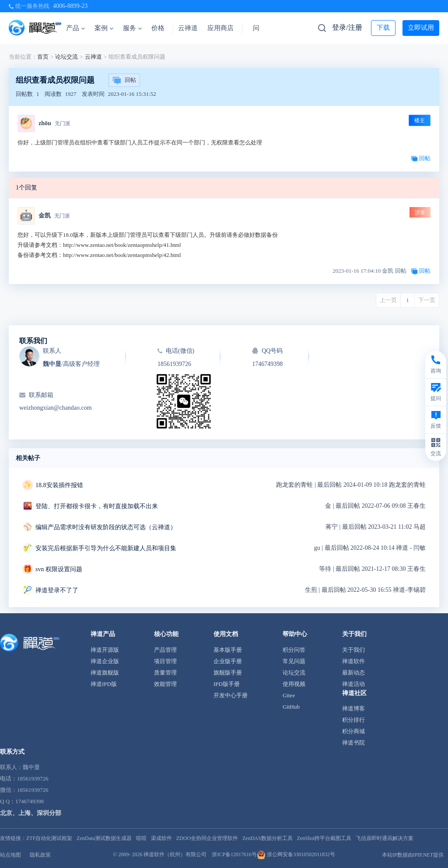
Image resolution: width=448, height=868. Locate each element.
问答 (259, 28)
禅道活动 (353, 684)
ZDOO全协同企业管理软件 (207, 838)
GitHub (291, 707)
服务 (132, 28)
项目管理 (165, 661)
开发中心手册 (231, 695)
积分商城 (353, 731)
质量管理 (165, 673)
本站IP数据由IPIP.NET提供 (413, 855)
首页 (43, 57)
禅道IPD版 (104, 684)
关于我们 (353, 650)
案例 (104, 28)
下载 (383, 28)
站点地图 (10, 855)
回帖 (124, 81)
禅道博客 (353, 708)
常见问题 (294, 661)
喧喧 (141, 838)
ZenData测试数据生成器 (104, 838)
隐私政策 (40, 855)
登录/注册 (347, 27)
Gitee (289, 695)
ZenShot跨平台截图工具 (324, 838)
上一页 (388, 300)
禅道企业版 (105, 661)
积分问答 (294, 650)
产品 (75, 28)
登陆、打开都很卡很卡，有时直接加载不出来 (97, 506)
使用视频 (294, 684)
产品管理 (165, 650)
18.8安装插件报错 (59, 485)
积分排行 (353, 720)
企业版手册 (228, 661)
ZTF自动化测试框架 (49, 838)
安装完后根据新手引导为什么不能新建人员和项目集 (106, 548)
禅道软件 (353, 661)
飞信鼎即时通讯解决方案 (385, 838)
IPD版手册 (227, 684)
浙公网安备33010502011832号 (296, 854)
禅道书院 (353, 743)
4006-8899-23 (70, 6)
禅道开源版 (105, 650)
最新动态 (353, 673)
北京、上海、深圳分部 (31, 813)
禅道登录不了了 (57, 590)
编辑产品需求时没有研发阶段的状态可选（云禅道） (106, 527)
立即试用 (421, 28)
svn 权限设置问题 (59, 569)
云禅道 (188, 28)
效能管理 (165, 684)
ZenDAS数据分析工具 (268, 838)
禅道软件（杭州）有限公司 (175, 854)
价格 (158, 28)
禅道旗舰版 (105, 673)
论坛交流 (66, 57)
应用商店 (220, 28)
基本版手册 (228, 650)
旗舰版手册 (228, 673)
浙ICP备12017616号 (234, 854)
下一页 (427, 300)
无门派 (63, 123)
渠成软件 (161, 838)
